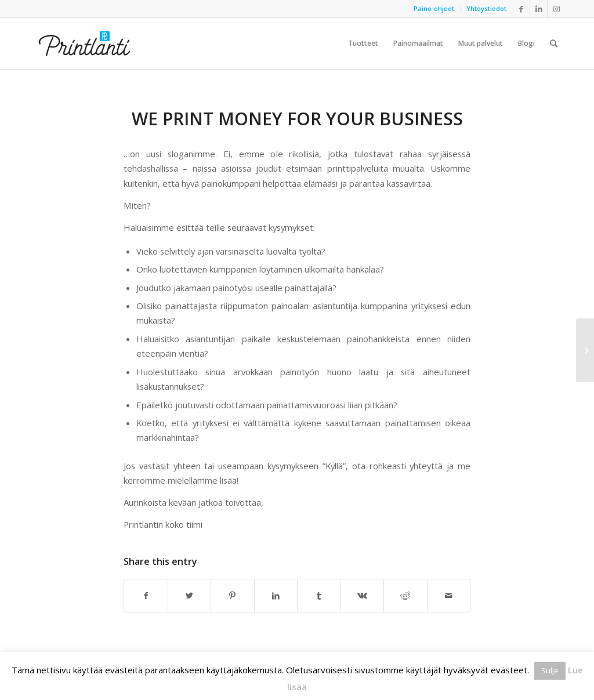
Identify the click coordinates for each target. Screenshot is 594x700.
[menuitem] (434, 9)
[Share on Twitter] (190, 596)
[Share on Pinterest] (233, 596)
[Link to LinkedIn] (539, 9)
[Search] (554, 43)
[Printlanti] (84, 43)
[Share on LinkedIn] (276, 596)
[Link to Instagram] (556, 9)
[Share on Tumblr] (319, 596)
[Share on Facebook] (146, 596)
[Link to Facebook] (521, 9)
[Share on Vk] (363, 596)
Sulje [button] (550, 670)
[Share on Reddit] (405, 596)
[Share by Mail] (449, 596)
